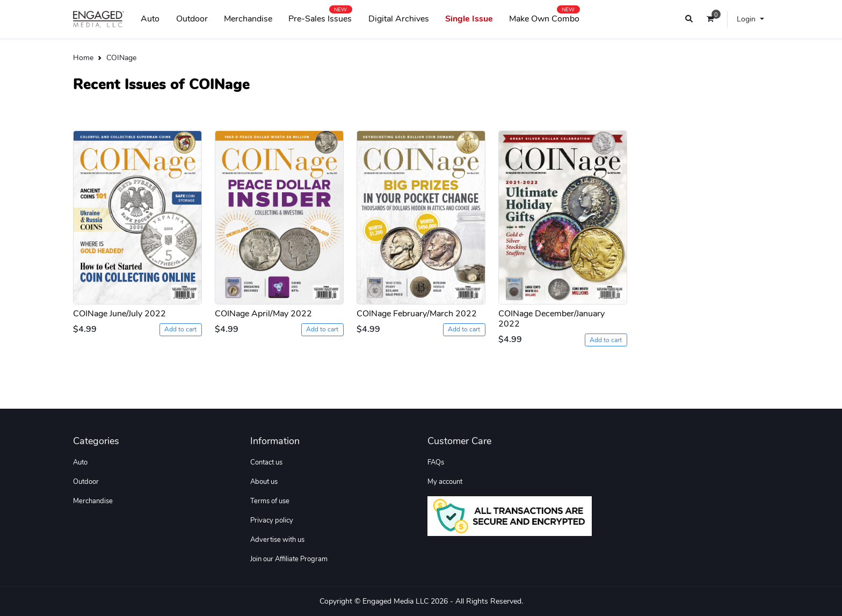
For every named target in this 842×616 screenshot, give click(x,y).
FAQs (436, 462)
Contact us (266, 462)
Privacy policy (272, 520)
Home (83, 57)
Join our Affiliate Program (289, 559)
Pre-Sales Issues (320, 17)
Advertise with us (277, 540)
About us (264, 482)
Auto (150, 19)
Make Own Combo (544, 17)
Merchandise (248, 19)
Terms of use (270, 501)
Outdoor (192, 19)
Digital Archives (399, 19)
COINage (121, 57)
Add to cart (180, 329)
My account (445, 482)
